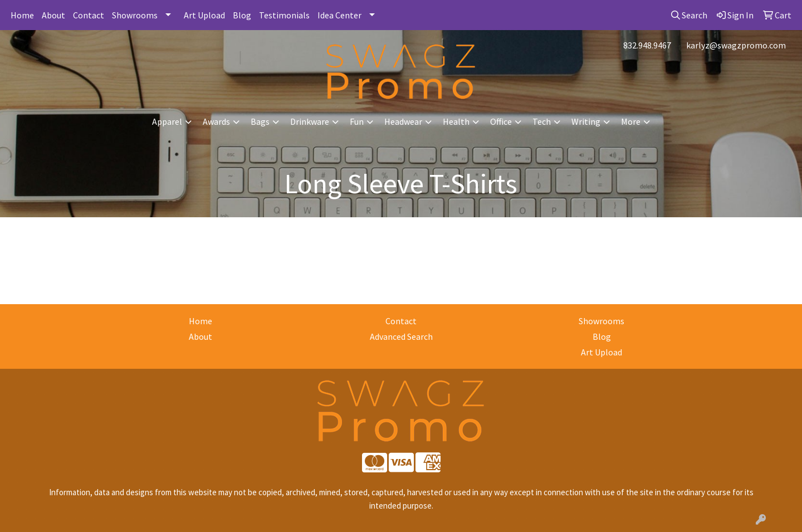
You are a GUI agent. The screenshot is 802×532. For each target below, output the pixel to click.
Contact (89, 15)
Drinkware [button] (310, 121)
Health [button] (456, 121)
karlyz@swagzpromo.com (736, 45)
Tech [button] (542, 121)
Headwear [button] (403, 121)
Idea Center (339, 15)
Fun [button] (357, 121)
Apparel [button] (167, 121)
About (53, 15)
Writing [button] (586, 121)
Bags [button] (260, 121)
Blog (242, 15)
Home (22, 15)
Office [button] (501, 121)
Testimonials (284, 15)
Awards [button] (216, 121)
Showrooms (135, 15)
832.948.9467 (647, 45)
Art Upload (204, 15)
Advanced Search (401, 336)
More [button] (631, 121)
